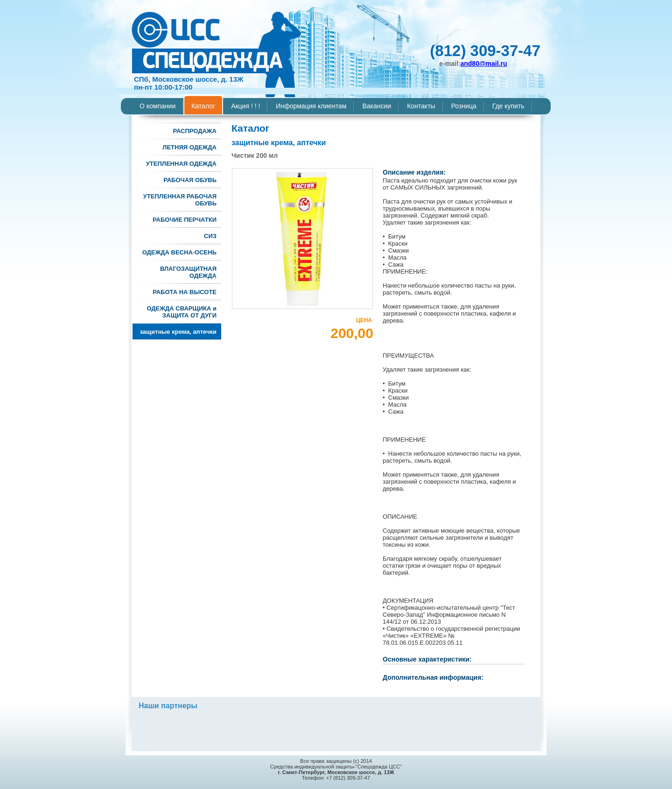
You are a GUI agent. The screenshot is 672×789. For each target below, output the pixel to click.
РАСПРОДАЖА (195, 131)
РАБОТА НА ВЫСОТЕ (185, 292)
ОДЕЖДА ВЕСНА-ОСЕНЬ (179, 252)
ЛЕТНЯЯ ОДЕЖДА (189, 147)
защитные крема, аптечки (178, 332)
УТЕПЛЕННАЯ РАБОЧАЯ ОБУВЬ (180, 200)
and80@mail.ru (483, 63)
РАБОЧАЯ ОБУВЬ (190, 180)
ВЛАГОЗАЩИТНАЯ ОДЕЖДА (188, 272)
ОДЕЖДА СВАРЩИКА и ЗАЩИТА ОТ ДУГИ (182, 312)
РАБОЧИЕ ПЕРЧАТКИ (185, 220)
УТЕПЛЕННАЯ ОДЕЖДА (181, 164)
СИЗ (210, 236)
